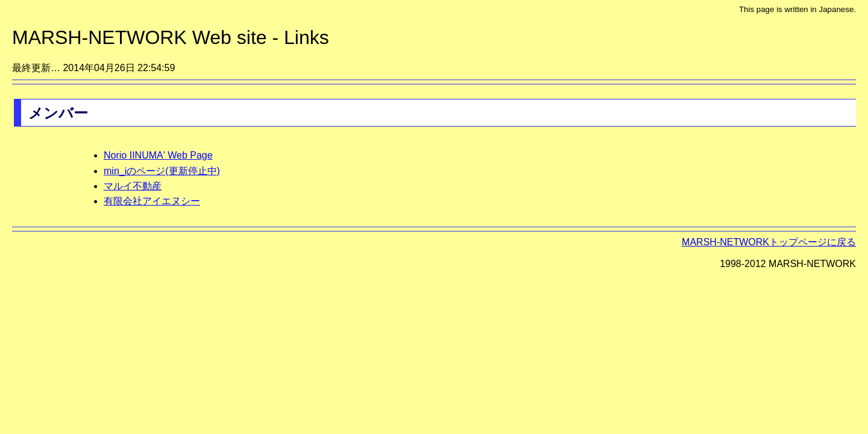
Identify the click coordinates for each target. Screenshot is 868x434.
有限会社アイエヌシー (152, 201)
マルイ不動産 (133, 186)
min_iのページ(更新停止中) (162, 171)
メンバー (58, 113)
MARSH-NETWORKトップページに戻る (769, 242)
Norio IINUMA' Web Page (158, 155)
